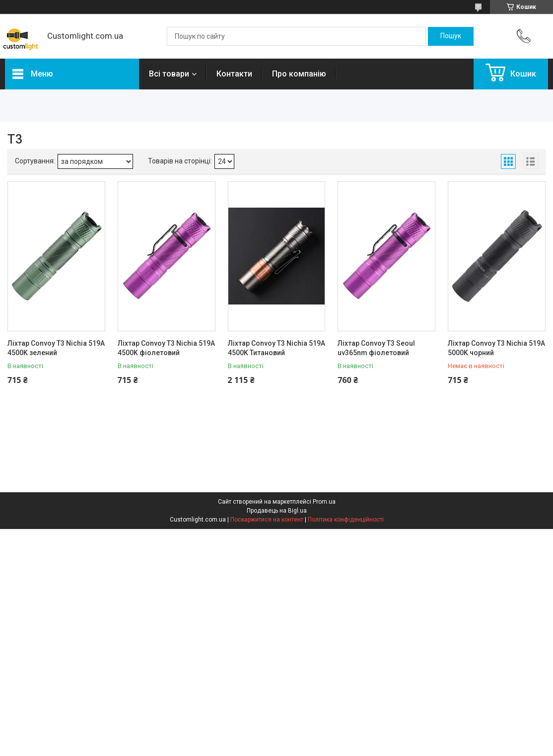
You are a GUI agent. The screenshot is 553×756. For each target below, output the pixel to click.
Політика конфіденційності (346, 520)
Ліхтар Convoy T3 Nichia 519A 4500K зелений (56, 348)
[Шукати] (451, 36)
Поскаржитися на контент (267, 520)
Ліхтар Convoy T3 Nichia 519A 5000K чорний (496, 348)
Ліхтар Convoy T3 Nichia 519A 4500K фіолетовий (166, 348)
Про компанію (299, 74)
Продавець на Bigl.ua (277, 511)
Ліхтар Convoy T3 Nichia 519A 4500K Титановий (276, 348)
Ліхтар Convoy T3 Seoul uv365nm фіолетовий (376, 348)
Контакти (234, 74)
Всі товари (169, 74)
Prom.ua (324, 502)
